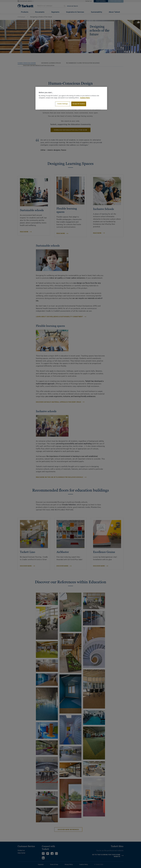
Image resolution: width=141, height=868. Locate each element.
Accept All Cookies (79, 104)
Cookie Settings (63, 104)
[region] (71, 98)
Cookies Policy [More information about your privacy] (85, 98)
